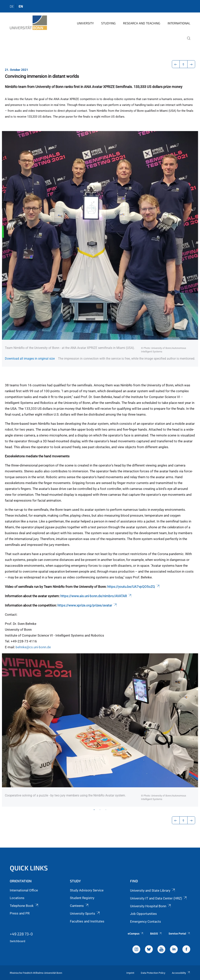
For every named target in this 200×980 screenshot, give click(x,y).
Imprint (130, 973)
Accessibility (181, 973)
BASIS (156, 934)
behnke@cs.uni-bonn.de (33, 647)
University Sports (85, 913)
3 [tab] (106, 810)
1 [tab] (94, 810)
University (85, 23)
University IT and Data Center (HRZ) (159, 898)
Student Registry (82, 898)
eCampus (136, 934)
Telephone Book (24, 906)
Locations (17, 898)
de (12, 6)
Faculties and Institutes (87, 921)
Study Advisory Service (87, 890)
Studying (108, 23)
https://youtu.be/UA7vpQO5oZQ (134, 587)
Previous (10, 730)
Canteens (79, 906)
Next (190, 730)
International (179, 23)
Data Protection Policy (153, 973)
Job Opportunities (143, 914)
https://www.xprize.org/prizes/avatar (87, 605)
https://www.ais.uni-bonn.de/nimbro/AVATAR (96, 596)
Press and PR (20, 913)
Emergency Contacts (146, 921)
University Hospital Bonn (151, 906)
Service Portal (179, 934)
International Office (24, 890)
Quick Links (29, 868)
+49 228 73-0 (21, 934)
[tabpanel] (100, 730)
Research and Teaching (142, 23)
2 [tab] (100, 810)
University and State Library (153, 890)
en (21, 6)
